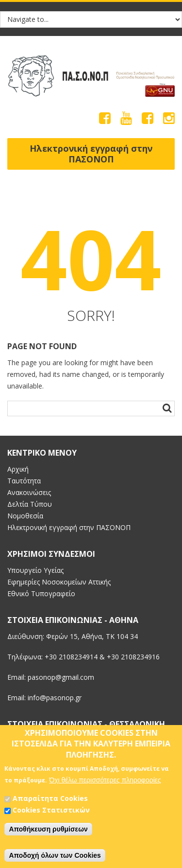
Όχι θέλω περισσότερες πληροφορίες (105, 783)
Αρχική (18, 469)
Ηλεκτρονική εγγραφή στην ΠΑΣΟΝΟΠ (91, 154)
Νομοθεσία (25, 516)
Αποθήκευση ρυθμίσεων (48, 833)
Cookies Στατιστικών (51, 813)
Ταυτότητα (24, 481)
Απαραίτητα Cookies (50, 802)
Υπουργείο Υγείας (35, 570)
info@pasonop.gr (55, 698)
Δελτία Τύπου (30, 504)
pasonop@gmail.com (61, 677)
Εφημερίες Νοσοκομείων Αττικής (59, 582)
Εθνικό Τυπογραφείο (41, 593)
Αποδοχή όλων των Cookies (55, 859)
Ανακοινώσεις (29, 492)
